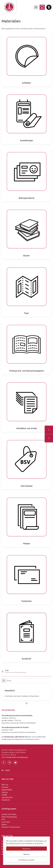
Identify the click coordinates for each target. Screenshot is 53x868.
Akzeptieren (27, 849)
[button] (36, 7)
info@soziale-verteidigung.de (12, 739)
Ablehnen (26, 854)
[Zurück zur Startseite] (9, 7)
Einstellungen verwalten (26, 860)
